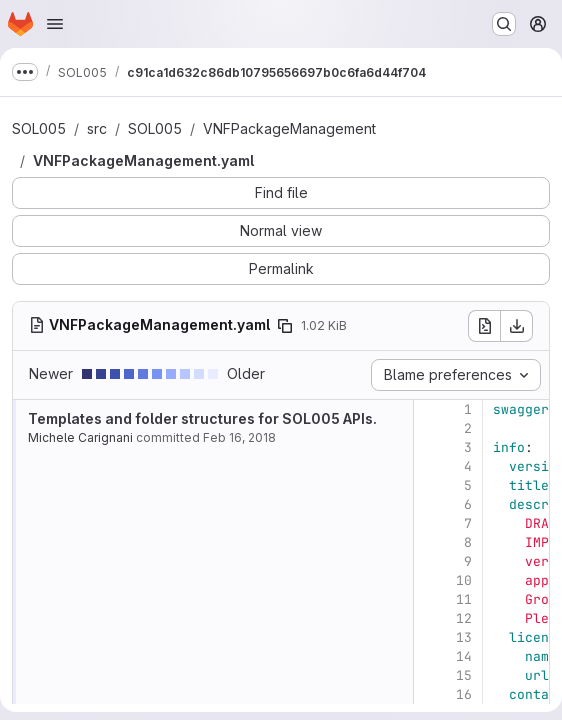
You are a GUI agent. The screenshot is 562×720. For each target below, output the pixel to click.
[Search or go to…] (504, 24)
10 (464, 580)
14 (464, 656)
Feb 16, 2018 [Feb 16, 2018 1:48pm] (239, 437)
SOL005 (39, 128)
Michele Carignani (80, 437)
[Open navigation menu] (55, 24)
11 (464, 599)
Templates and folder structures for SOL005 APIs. (202, 418)
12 (464, 618)
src (97, 128)
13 (464, 637)
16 (464, 694)
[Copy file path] (285, 326)
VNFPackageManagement (289, 128)
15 (464, 675)
